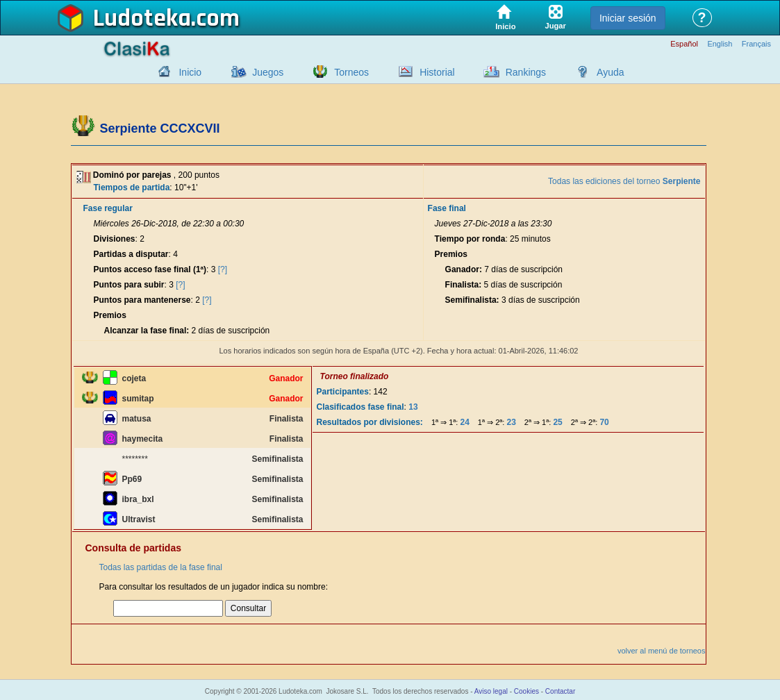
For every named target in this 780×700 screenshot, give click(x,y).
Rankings (526, 72)
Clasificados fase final (360, 407)
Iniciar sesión (628, 18)
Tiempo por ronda (470, 239)
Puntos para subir (129, 285)
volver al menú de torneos (662, 651)
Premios (110, 315)
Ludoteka (142, 19)
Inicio (190, 72)
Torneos (351, 72)
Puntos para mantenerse (142, 300)
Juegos (268, 72)
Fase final (447, 208)
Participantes (343, 392)
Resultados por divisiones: (370, 422)
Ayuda (610, 72)
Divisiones (115, 239)
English (720, 44)
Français (756, 44)
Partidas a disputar (131, 254)
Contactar (560, 691)
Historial (437, 72)
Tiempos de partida (132, 187)
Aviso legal (491, 691)
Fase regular (108, 208)
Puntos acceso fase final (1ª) (150, 269)
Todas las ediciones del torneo (624, 181)
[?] (223, 269)
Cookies (526, 691)
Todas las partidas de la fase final (161, 567)
